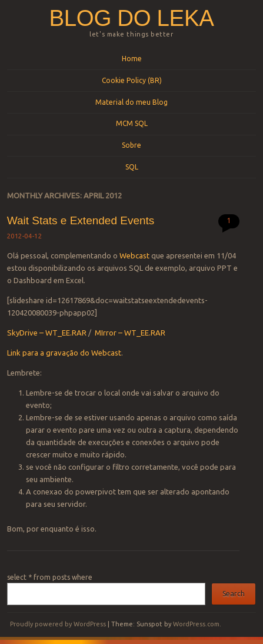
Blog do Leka (132, 18)
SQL (132, 167)
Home (132, 59)
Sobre (131, 145)
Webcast (134, 255)
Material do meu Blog (131, 102)
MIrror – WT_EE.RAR (130, 333)
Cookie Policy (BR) (132, 80)
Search (234, 594)
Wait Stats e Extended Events (81, 220)
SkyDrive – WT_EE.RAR (47, 333)
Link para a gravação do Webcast (64, 353)
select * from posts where (50, 577)
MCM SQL (132, 123)
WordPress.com (196, 624)
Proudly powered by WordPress (58, 624)
